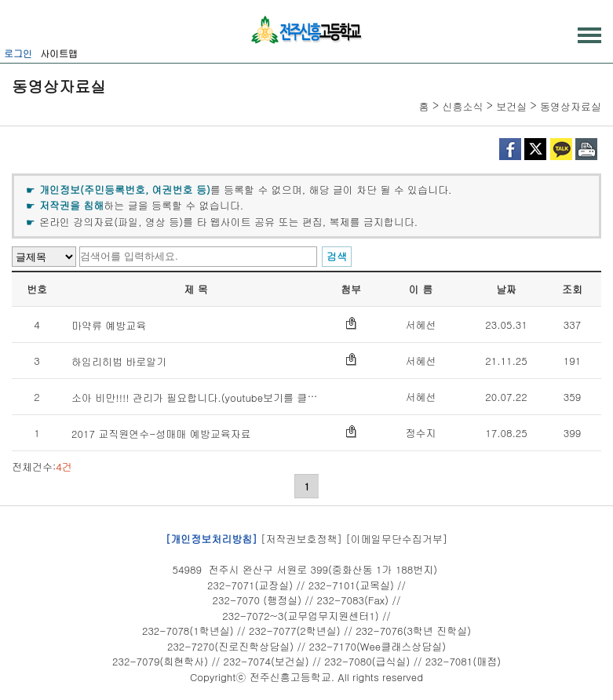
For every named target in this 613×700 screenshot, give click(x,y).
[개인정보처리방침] (212, 539)
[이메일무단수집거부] (396, 539)
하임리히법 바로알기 (119, 361)
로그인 (18, 53)
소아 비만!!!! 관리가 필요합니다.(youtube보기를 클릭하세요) (212, 397)
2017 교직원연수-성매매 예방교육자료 (161, 434)
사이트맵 (59, 53)
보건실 (511, 106)
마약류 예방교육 (109, 325)
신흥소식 (462, 106)
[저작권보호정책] (301, 539)
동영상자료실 (571, 106)
